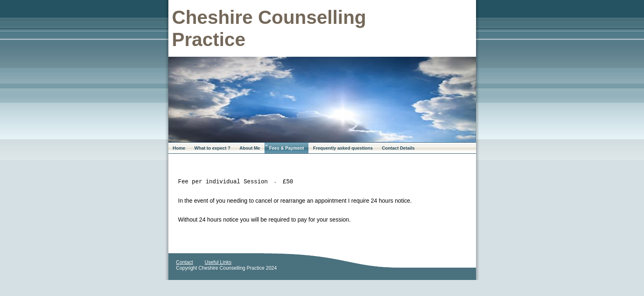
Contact (185, 262)
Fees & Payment (286, 148)
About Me (250, 148)
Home (179, 148)
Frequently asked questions (343, 148)
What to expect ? (212, 148)
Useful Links (218, 262)
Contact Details (398, 148)
